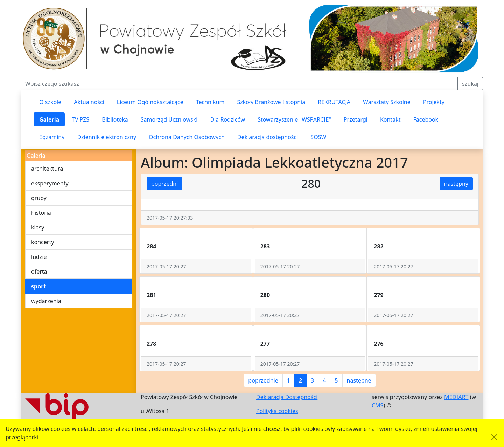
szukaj (470, 84)
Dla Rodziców (227, 119)
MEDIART (456, 397)
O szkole (50, 102)
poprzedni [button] (164, 184)
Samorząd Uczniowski (169, 119)
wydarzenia (46, 301)
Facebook (426, 119)
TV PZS (80, 119)
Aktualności (89, 102)
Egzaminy (52, 137)
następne (359, 380)
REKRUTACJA (334, 102)
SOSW (318, 137)
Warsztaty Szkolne (387, 102)
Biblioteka (115, 119)
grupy (39, 198)
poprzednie (263, 380)
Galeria (49, 119)
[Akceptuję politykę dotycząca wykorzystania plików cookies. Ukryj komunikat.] (494, 437)
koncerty (43, 242)
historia (41, 213)
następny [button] (456, 184)
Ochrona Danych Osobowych (187, 137)
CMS (377, 405)
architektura (47, 169)
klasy (38, 227)
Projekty (434, 102)
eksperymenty (50, 183)
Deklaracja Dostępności (287, 397)
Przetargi (356, 119)
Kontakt (390, 119)
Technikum (210, 102)
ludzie (39, 257)
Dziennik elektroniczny (107, 137)
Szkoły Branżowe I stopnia (271, 102)
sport (38, 286)
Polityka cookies (277, 411)
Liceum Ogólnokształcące (150, 102)
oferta (39, 271)
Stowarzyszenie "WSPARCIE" (294, 119)
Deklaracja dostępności (268, 137)
